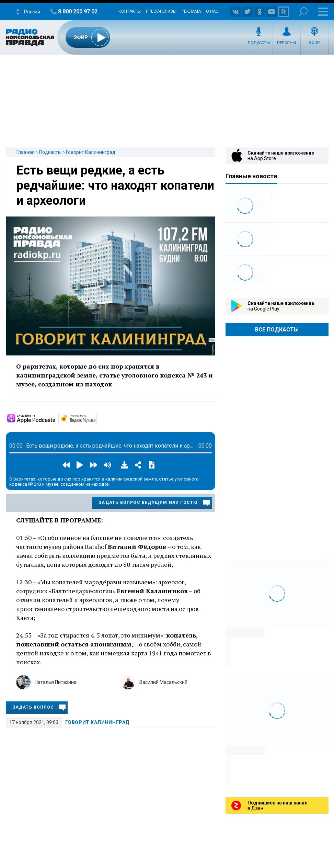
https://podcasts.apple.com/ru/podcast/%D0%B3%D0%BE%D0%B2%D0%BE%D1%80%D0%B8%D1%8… (56, 418)
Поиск (303, 12)
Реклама (191, 11)
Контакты (130, 11)
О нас (212, 11)
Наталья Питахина (56, 682)
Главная (26, 152)
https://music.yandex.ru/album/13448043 (96, 418)
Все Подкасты (277, 330)
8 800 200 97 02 (78, 12)
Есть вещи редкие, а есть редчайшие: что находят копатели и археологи (115, 185)
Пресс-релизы (161, 11)
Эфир (314, 43)
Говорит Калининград (91, 152)
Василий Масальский (163, 682)
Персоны (286, 43)
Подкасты (259, 43)
